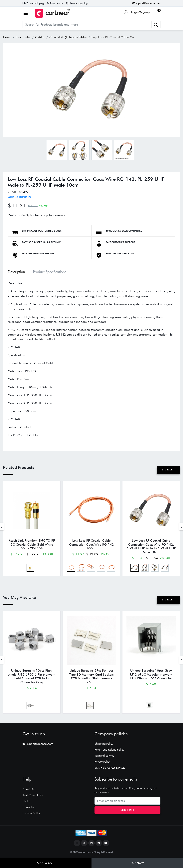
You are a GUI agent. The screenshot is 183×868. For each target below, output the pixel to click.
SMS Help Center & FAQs (110, 768)
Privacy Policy (102, 762)
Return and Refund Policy (109, 750)
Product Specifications (50, 272)
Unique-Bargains (20, 197)
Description (16, 272)
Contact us (29, 807)
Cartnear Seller (31, 813)
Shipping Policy (104, 744)
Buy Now (137, 863)
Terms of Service (104, 756)
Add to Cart (46, 863)
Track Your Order (33, 795)
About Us (28, 789)
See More (168, 470)
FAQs (26, 801)
